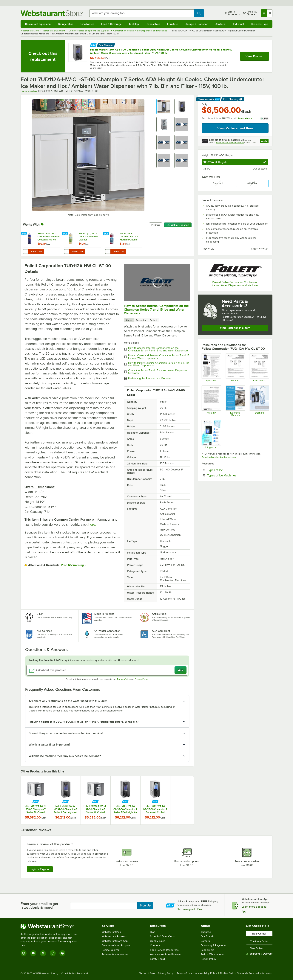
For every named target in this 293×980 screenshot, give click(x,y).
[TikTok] (53, 953)
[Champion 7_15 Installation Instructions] (259, 368)
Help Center (259, 934)
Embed (153, 320)
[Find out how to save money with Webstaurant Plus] (93, 45)
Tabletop (134, 24)
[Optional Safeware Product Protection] (235, 401)
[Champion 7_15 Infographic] (211, 434)
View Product (255, 56)
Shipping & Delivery (259, 954)
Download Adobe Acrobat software (219, 457)
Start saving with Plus (189, 909)
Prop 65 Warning (72, 565)
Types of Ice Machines (233, 475)
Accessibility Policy (206, 973)
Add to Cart (36, 252)
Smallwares (87, 24)
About (129, 320)
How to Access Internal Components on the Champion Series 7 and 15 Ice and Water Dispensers (156, 310)
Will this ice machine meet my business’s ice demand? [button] (65, 756)
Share (156, 225)
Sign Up (145, 906)
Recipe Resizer (110, 950)
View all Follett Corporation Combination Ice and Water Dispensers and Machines (235, 284)
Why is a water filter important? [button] (50, 745)
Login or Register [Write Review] (40, 869)
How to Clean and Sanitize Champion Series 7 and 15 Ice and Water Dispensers (159, 357)
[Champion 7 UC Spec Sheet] (211, 368)
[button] (164, 106)
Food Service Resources (164, 950)
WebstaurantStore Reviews (166, 954)
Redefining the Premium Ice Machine (149, 379)
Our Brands (207, 936)
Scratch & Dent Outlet (163, 936)
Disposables (153, 24)
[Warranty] (211, 401)
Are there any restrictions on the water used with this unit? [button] (68, 701)
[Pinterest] (62, 953)
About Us (206, 932)
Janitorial (221, 24)
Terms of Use (123, 679)
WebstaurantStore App (115, 941)
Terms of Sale (147, 973)
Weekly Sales (158, 941)
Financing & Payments (213, 945)
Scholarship (207, 950)
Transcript (141, 320)
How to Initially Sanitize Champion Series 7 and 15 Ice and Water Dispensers (159, 364)
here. (92, 525)
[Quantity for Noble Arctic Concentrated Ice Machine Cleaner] (108, 252)
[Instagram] (24, 953)
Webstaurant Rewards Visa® (230, 143)
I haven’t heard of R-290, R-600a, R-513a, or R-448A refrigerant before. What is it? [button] (84, 722)
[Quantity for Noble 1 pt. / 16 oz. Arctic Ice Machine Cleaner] (67, 252)
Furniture (173, 24)
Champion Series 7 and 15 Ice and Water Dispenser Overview (158, 372)
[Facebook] (43, 953)
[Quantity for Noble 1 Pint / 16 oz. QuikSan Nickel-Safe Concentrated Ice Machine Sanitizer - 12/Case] (26, 252)
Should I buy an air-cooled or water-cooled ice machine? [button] (66, 733)
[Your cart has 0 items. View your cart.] (267, 13)
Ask (181, 670)
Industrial (238, 24)
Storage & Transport (197, 24)
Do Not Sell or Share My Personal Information (246, 973)
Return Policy (208, 959)
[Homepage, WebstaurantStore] (52, 13)
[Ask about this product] (107, 670)
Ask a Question (178, 225)
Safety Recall (157, 959)
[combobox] (142, 13)
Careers (205, 941)
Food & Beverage (111, 24)
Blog (153, 932)
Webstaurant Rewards (114, 936)
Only (204, 104)
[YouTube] (33, 953)
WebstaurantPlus (111, 932)
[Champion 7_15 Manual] (235, 368)
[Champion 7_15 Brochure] (259, 401)
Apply (265, 142)
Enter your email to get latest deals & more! (39, 906)
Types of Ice (226, 470)
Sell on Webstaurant (212, 954)
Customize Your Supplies (116, 945)
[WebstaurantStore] (51, 926)
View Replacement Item (235, 128)
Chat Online (255, 948)
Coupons (155, 945)
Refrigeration (66, 24)
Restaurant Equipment (38, 24)
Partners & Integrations (115, 954)
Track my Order (259, 941)
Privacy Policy (142, 679)
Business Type (259, 24)
